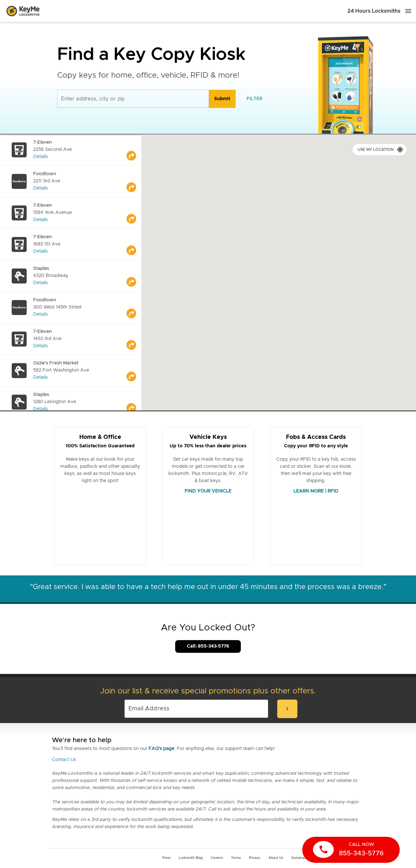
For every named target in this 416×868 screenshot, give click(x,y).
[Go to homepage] (23, 11)
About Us (276, 858)
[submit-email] (287, 709)
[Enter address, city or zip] (133, 99)
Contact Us (64, 760)
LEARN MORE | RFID (316, 491)
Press (166, 858)
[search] (222, 99)
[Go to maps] (134, 150)
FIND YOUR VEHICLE (208, 491)
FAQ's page (161, 749)
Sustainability (301, 858)
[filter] (254, 99)
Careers (217, 858)
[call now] (351, 850)
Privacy (255, 858)
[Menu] (408, 11)
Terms (236, 858)
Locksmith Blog (191, 858)
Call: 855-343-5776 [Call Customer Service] (208, 646)
